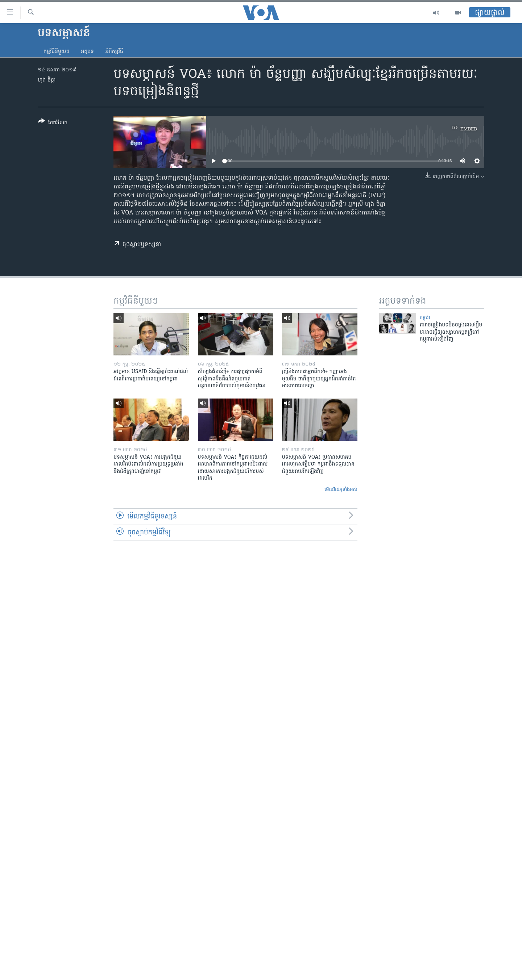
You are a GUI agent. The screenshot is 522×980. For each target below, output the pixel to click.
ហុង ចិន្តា (47, 80)
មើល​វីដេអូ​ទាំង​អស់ (341, 490)
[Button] (53, 123)
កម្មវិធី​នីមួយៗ (56, 52)
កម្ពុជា (425, 318)
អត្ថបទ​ (87, 52)
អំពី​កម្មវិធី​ (114, 52)
